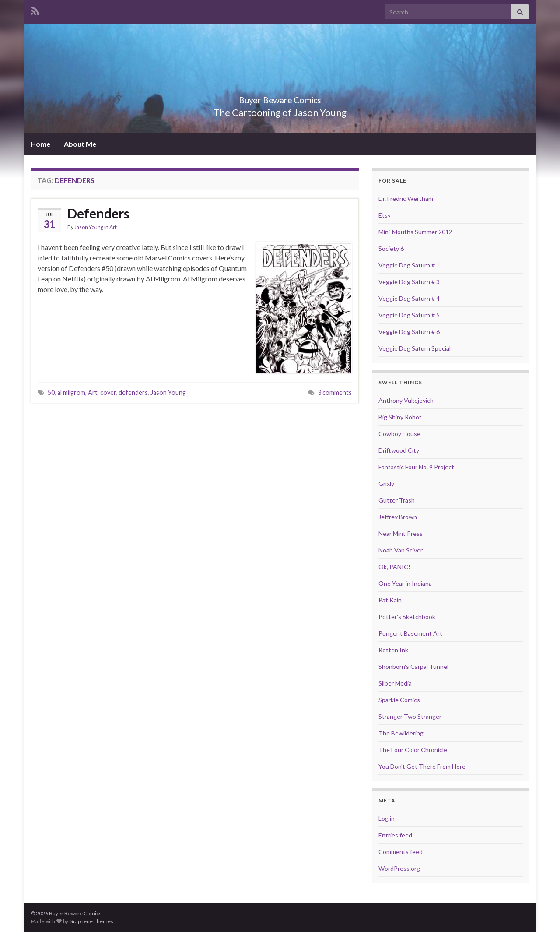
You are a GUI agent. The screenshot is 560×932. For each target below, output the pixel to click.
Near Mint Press (401, 533)
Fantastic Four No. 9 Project (416, 467)
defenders (133, 392)
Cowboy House (399, 434)
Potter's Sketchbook (407, 617)
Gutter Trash (397, 500)
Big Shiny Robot (400, 417)
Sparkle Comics (399, 700)
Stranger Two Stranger (410, 716)
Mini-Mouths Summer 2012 (415, 232)
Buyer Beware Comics (280, 98)
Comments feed (401, 852)
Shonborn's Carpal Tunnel (413, 666)
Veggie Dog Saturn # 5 (409, 315)
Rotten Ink (393, 650)
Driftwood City (399, 450)
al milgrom (71, 392)
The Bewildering (401, 733)
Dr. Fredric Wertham (406, 199)
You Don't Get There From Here (422, 766)
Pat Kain (390, 600)
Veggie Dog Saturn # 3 (409, 282)
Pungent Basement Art (410, 633)
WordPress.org (399, 868)
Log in (387, 818)
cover (108, 392)
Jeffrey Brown (398, 517)
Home (40, 144)
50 (51, 392)
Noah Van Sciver (401, 550)
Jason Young (89, 227)
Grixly (386, 484)
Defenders (98, 213)
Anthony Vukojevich (406, 400)
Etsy (385, 215)
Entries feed (395, 835)
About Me (80, 144)
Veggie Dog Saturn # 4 (409, 298)
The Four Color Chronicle (413, 750)
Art (113, 227)
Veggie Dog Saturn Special (415, 348)
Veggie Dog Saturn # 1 (409, 265)
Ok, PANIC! (394, 567)
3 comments (335, 392)
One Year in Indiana (405, 583)
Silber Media (395, 683)
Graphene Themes (91, 921)
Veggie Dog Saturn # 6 (409, 332)
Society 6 (391, 248)
